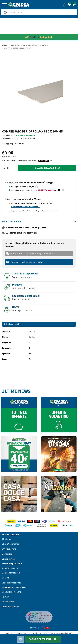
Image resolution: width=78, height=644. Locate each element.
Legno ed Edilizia (31, 45)
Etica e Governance (11, 544)
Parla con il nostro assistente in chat (25, 262)
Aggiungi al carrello (47, 168)
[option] (39, 93)
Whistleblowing (9, 549)
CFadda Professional (11, 583)
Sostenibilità (8, 554)
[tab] (39, 222)
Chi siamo (6, 539)
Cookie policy (8, 602)
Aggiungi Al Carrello (43, 639)
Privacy (5, 597)
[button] (65, 5)
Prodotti (15, 45)
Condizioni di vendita (12, 592)
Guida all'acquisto (10, 568)
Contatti (6, 578)
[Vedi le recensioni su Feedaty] (39, 37)
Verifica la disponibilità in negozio (25, 207)
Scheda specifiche (12, 324)
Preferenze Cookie (10, 607)
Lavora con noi (9, 559)
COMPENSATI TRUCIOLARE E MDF (17, 48)
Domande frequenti (11, 573)
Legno (45, 45)
